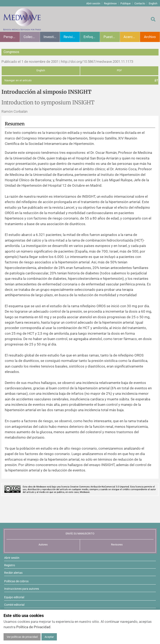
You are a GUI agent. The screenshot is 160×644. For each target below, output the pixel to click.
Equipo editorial (14, 597)
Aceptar (49, 637)
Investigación (52, 37)
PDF (119, 70)
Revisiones (72, 37)
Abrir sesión (93, 3)
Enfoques (91, 37)
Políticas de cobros (16, 581)
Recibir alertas (13, 573)
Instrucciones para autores (22, 589)
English (153, 3)
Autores (43, 545)
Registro (10, 565)
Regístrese (110, 3)
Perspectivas (12, 37)
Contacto (140, 3)
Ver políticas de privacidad (22, 637)
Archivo (150, 37)
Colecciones (32, 37)
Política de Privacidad (33, 627)
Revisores (117, 545)
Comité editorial (14, 605)
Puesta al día (112, 37)
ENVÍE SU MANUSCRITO (80, 534)
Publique (126, 3)
